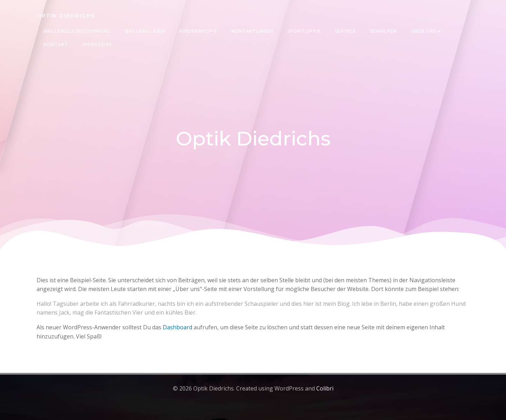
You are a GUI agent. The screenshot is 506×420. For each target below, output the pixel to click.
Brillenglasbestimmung (77, 31)
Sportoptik (304, 31)
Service (345, 31)
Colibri (325, 388)
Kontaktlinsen (252, 31)
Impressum (97, 44)
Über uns (426, 31)
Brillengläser (145, 31)
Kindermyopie (199, 31)
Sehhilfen (383, 31)
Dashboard (177, 327)
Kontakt (56, 44)
